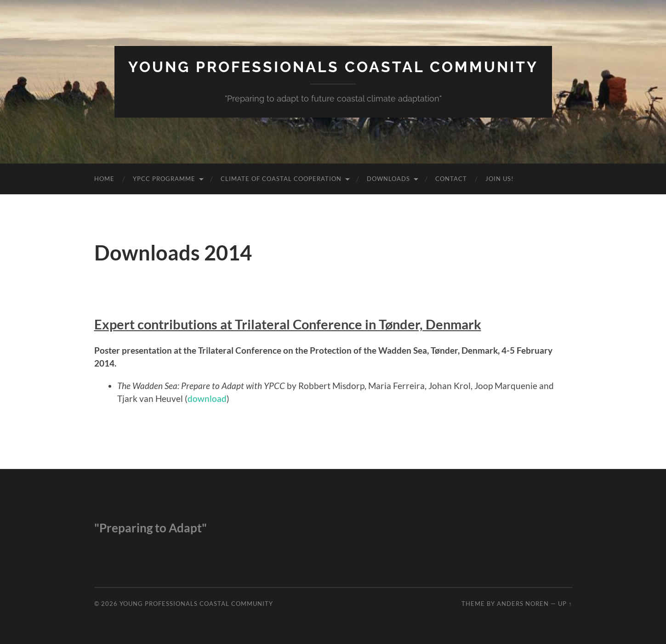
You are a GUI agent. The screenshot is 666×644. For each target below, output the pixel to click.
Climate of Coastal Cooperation (281, 179)
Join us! (499, 179)
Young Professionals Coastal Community (333, 67)
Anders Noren (523, 604)
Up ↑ (565, 604)
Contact (451, 179)
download (207, 398)
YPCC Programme (164, 179)
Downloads (388, 179)
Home (104, 179)
